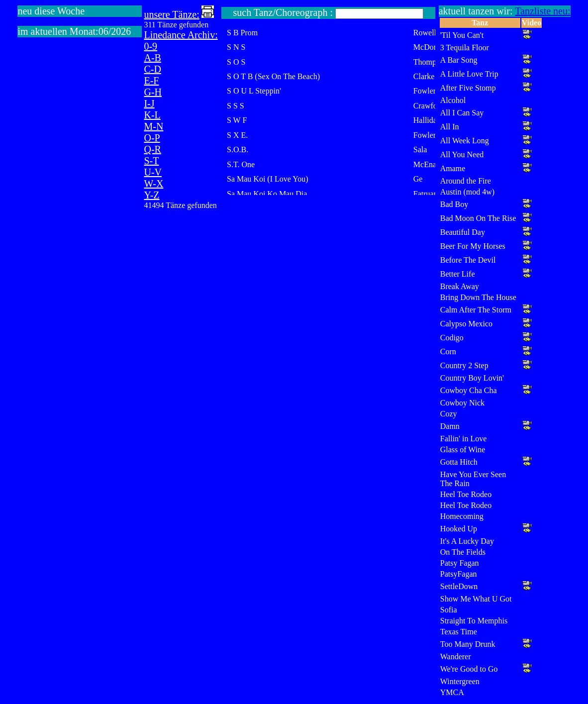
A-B (152, 58)
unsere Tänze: (171, 14)
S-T (151, 161)
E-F (151, 81)
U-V (153, 172)
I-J (149, 103)
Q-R (152, 149)
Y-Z (151, 195)
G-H (153, 92)
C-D (152, 69)
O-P (152, 138)
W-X (153, 184)
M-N (153, 126)
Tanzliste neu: (542, 11)
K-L (152, 115)
